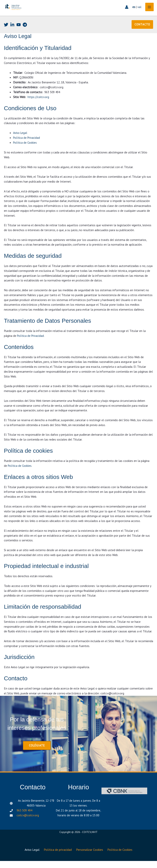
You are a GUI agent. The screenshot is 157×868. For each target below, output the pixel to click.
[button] (143, 34)
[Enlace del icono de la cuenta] (125, 13)
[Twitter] (6, 35)
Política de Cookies (26, 152)
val (138, 13)
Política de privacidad (57, 858)
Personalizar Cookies (91, 858)
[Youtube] (19, 35)
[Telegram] (25, 35)
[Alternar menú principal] (148, 13)
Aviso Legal (20, 142)
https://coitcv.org (39, 107)
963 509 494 (24, 820)
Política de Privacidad (27, 147)
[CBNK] (124, 800)
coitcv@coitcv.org (28, 824)
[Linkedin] (12, 35)
